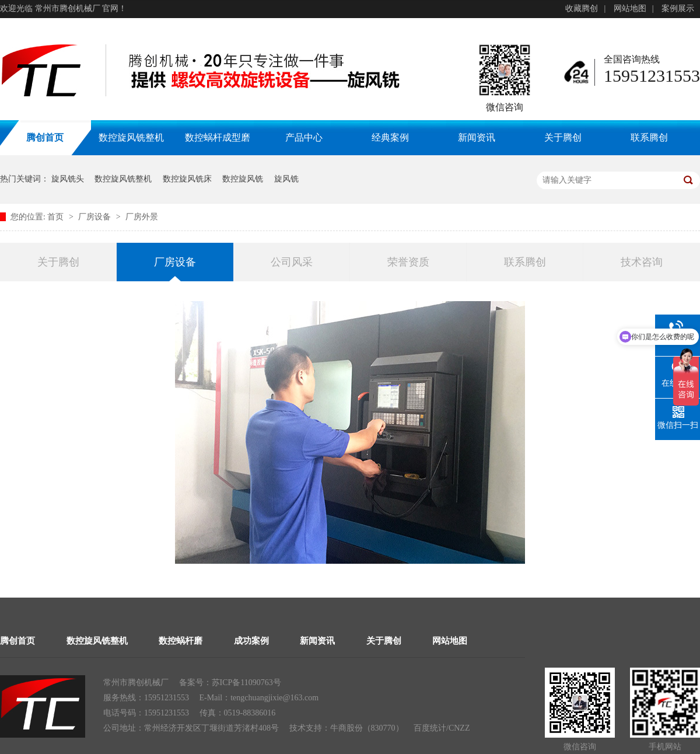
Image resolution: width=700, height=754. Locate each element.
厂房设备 (96, 217)
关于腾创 (563, 137)
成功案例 (251, 641)
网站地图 (630, 8)
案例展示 (678, 8)
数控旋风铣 (243, 179)
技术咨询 (642, 262)
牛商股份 (346, 728)
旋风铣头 (68, 179)
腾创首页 (17, 641)
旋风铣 (286, 179)
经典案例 (390, 137)
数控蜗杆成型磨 (218, 137)
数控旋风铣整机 (131, 137)
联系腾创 (649, 137)
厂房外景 (142, 217)
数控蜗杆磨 (181, 641)
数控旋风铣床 (187, 179)
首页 (57, 217)
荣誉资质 (408, 262)
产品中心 (304, 137)
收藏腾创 (582, 8)
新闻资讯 (477, 137)
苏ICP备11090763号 (246, 683)
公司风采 (292, 262)
